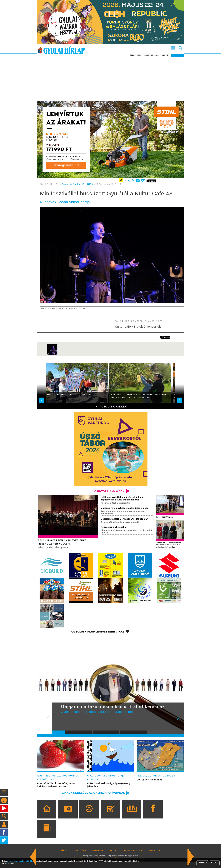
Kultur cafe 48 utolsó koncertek (140, 326)
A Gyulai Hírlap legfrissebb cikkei (95, 636)
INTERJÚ (98, 857)
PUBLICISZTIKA (133, 857)
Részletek (202, 863)
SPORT (114, 857)
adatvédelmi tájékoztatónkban (21, 861)
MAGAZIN (155, 857)
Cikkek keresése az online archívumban (90, 799)
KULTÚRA (89, 184)
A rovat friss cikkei (108, 491)
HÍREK (64, 857)
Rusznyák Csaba (71, 184)
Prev (56, 725)
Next (180, 725)
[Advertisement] (111, 79)
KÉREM (215, 863)
